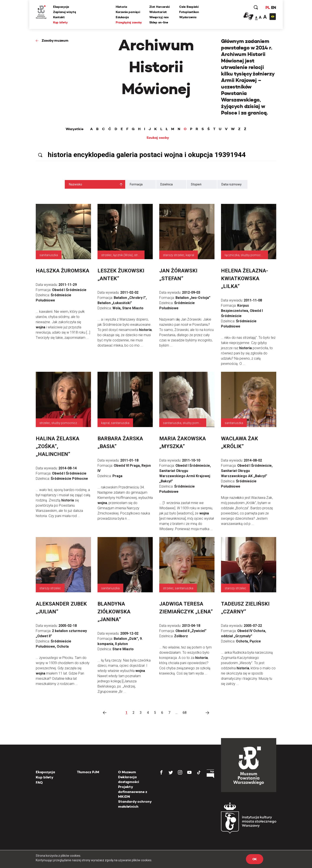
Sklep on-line (159, 22)
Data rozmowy (232, 184)
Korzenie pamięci (128, 12)
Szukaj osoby (158, 138)
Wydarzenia (188, 17)
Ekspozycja (61, 7)
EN (274, 7)
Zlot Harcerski (159, 7)
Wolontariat (158, 12)
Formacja (136, 184)
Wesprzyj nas (159, 17)
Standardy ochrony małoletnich (135, 804)
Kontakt (59, 17)
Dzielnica (167, 184)
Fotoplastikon (189, 12)
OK (255, 859)
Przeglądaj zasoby (129, 22)
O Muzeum (127, 772)
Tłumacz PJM (88, 772)
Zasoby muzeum (55, 40)
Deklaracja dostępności (129, 779)
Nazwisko (76, 184)
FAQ (39, 782)
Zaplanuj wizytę (65, 12)
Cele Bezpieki (189, 7)
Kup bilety (60, 22)
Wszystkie (75, 129)
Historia (121, 7)
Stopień (196, 184)
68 (185, 713)
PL (268, 7)
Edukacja (122, 17)
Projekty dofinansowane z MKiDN (133, 792)
